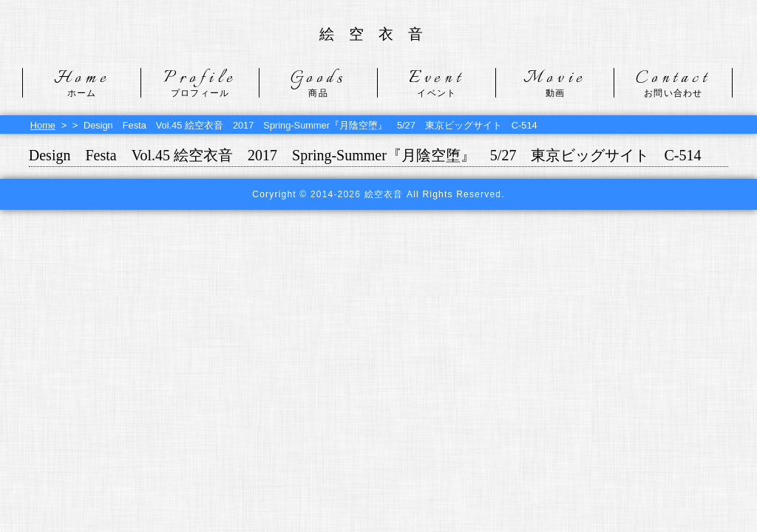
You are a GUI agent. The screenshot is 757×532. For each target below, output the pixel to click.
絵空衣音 (378, 34)
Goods (318, 83)
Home (82, 83)
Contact (673, 83)
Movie (555, 83)
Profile (200, 83)
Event (437, 83)
